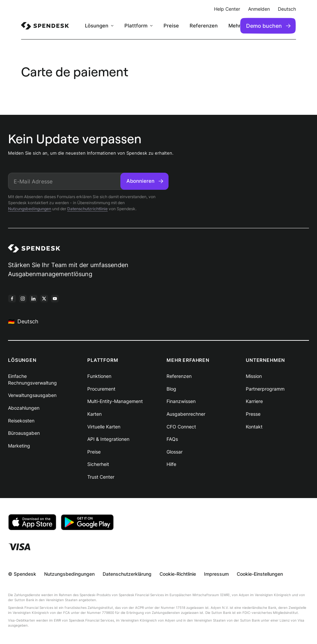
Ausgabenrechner (186, 414)
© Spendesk (22, 574)
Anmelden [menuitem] (259, 9)
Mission (254, 376)
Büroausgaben (24, 433)
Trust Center (101, 477)
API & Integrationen (108, 439)
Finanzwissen (181, 401)
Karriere (254, 401)
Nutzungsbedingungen (30, 209)
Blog (171, 389)
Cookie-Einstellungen (260, 574)
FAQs (172, 439)
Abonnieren (145, 181)
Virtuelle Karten (104, 427)
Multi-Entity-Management (115, 401)
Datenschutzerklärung (127, 574)
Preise (94, 452)
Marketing (19, 446)
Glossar (175, 452)
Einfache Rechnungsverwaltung (32, 379)
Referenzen (179, 376)
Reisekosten (21, 421)
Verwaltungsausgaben (32, 395)
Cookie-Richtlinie (178, 574)
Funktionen (99, 376)
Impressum (216, 574)
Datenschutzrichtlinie (87, 209)
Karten (94, 414)
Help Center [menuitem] (227, 9)
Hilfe (171, 464)
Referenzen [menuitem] (204, 26)
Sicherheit (98, 464)
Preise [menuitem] (171, 26)
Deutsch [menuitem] (287, 9)
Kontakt (254, 427)
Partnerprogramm (265, 389)
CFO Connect (181, 427)
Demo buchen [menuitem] (268, 26)
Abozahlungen (24, 408)
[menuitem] (45, 26)
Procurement (101, 389)
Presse (253, 414)
